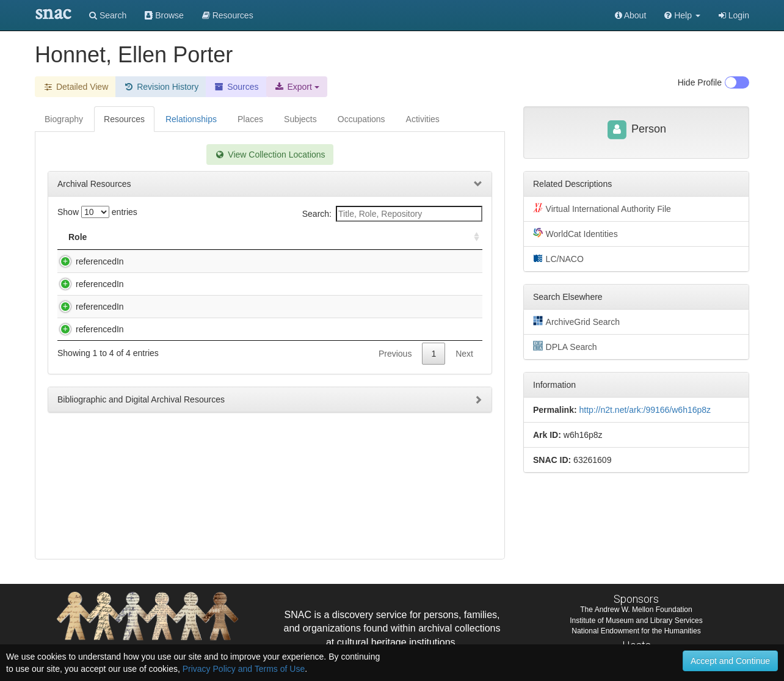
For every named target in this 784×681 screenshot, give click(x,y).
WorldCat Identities (575, 233)
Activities (423, 119)
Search (108, 15)
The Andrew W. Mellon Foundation (636, 610)
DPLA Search (565, 346)
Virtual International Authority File (602, 208)
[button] (682, 15)
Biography (64, 119)
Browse (164, 15)
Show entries (97, 212)
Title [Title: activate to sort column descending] (138, 237)
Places (250, 119)
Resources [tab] (124, 119)
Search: (392, 214)
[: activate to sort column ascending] (471, 237)
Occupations (361, 119)
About (631, 15)
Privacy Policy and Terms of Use (244, 669)
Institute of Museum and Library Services (636, 621)
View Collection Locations (270, 155)
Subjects (300, 119)
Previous (395, 451)
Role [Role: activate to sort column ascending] (78, 237)
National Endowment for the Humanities (636, 631)
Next (464, 451)
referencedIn (88, 261)
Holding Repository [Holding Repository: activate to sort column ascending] (381, 237)
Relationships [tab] (191, 119)
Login (734, 15)
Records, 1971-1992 (163, 355)
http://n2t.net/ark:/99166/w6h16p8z (645, 410)
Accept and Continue (730, 661)
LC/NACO (558, 258)
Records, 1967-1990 (163, 308)
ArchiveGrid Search (576, 321)
